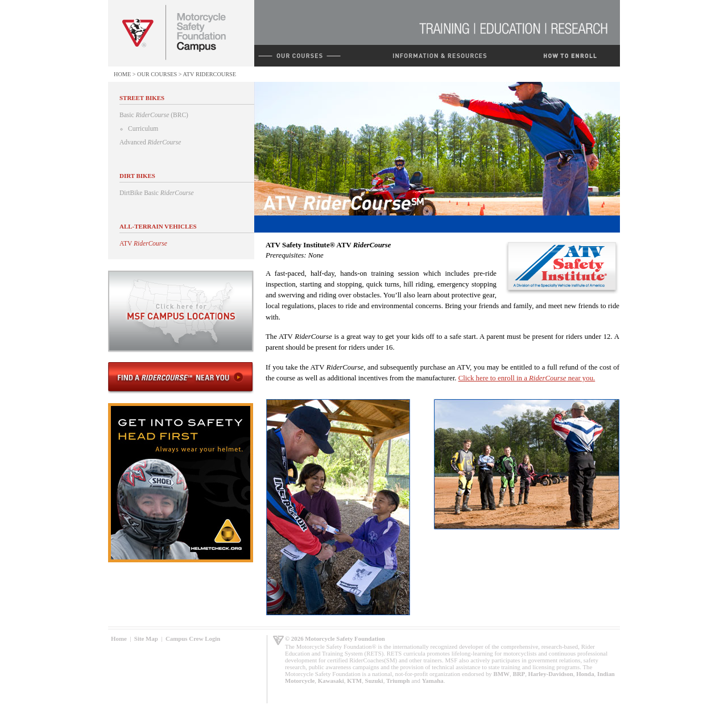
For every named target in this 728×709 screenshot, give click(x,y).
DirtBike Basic (157, 193)
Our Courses (157, 74)
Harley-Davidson (551, 674)
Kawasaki (331, 681)
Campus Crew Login (193, 638)
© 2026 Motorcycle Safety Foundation (335, 638)
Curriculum (143, 128)
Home (122, 74)
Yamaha (433, 681)
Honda (585, 674)
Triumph (398, 681)
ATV (143, 243)
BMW (502, 674)
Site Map (146, 638)
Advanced (150, 142)
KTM (354, 681)
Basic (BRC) (154, 115)
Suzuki (374, 681)
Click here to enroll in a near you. (527, 378)
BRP (519, 674)
